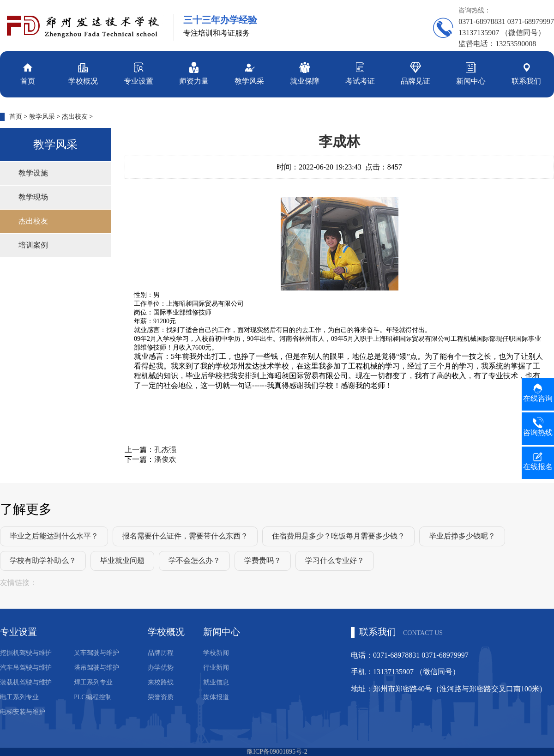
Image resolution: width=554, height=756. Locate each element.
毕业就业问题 (122, 560)
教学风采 (249, 73)
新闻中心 (471, 73)
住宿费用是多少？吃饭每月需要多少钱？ (338, 536)
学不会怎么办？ (194, 560)
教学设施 (33, 173)
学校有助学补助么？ (43, 560)
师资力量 (194, 73)
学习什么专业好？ (335, 560)
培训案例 (33, 245)
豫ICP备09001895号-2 (277, 752)
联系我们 (526, 73)
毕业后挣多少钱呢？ (462, 536)
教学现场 (33, 197)
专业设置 (138, 73)
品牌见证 (415, 73)
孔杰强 (165, 450)
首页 (28, 73)
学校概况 (83, 73)
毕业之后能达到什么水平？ (54, 536)
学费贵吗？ (263, 560)
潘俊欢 (165, 459)
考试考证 (360, 73)
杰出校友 (75, 117)
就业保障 (305, 73)
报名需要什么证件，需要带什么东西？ (185, 536)
